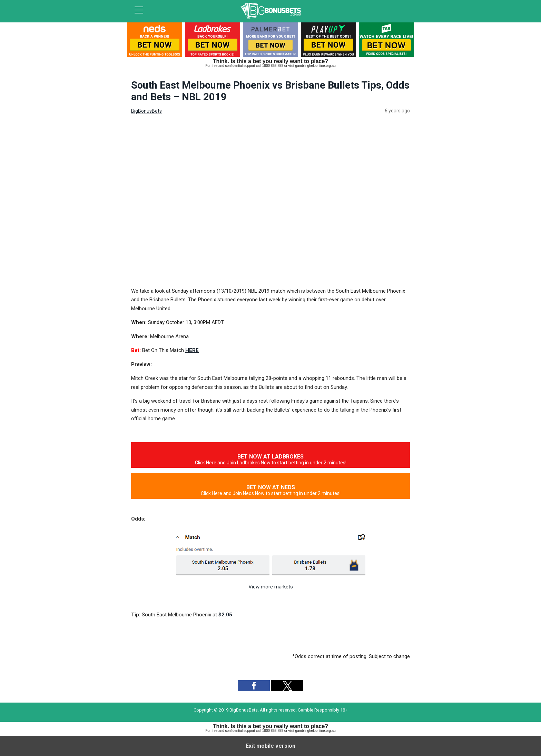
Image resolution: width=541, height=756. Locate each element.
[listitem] (155, 41)
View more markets (271, 587)
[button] (254, 686)
